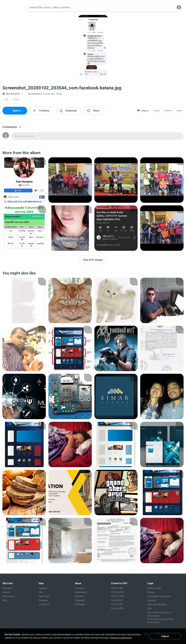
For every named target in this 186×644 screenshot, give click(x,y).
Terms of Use (154, 588)
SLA (149, 608)
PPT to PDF (117, 604)
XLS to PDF (117, 600)
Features (43, 600)
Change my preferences (121, 638)
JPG (6, 100)
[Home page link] (13, 7)
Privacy (151, 592)
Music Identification (157, 604)
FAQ (41, 592)
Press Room (9, 596)
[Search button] (170, 7)
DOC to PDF (117, 588)
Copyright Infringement (159, 596)
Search (6, 592)
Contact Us (44, 604)
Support (43, 588)
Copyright (80, 600)
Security (152, 600)
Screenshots (33, 94)
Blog (5, 600)
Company (80, 588)
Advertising (81, 592)
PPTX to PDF (118, 592)
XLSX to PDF (117, 608)
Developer (80, 604)
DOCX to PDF (118, 596)
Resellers (80, 596)
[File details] (24, 180)
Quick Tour (44, 596)
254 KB (16, 100)
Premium (7, 588)
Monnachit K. (11, 94)
